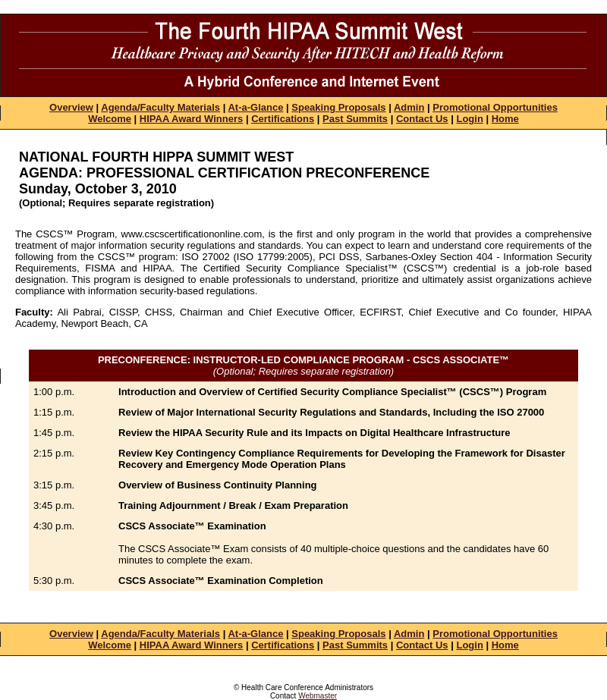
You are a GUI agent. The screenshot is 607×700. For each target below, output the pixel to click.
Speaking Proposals (338, 107)
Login (469, 119)
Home (505, 119)
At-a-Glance (255, 107)
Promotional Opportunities (495, 107)
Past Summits (355, 119)
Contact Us (422, 119)
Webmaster (318, 696)
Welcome (110, 119)
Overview (71, 107)
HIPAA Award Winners (191, 119)
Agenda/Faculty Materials (160, 107)
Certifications (283, 119)
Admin (409, 107)
